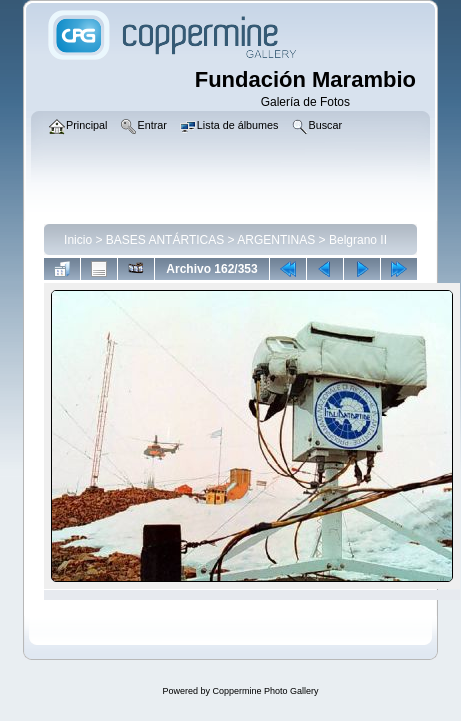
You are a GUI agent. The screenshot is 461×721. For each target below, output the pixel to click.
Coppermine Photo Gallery (265, 691)
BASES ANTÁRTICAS (165, 240)
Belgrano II (358, 240)
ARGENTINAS (276, 240)
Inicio (78, 240)
